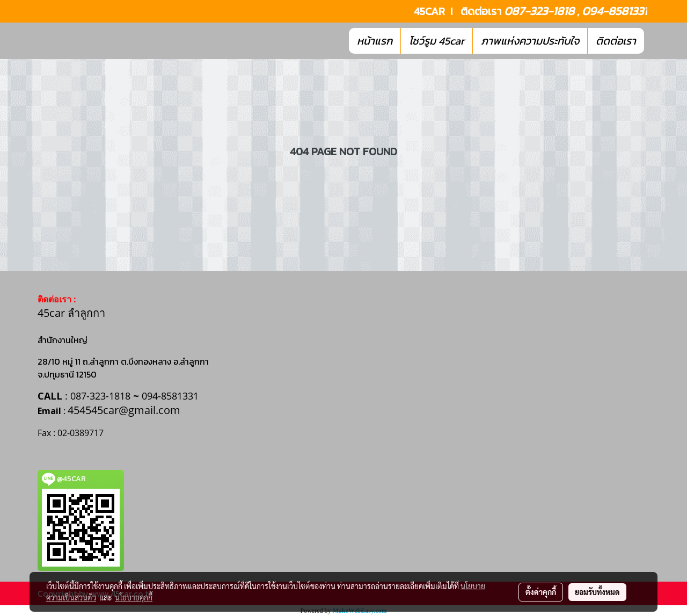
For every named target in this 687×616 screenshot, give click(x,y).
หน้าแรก (375, 41)
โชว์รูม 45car (437, 41)
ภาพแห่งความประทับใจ (530, 41)
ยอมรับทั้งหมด (597, 592)
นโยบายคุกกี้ (134, 597)
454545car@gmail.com (124, 410)
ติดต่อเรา (616, 41)
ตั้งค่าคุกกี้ (541, 592)
